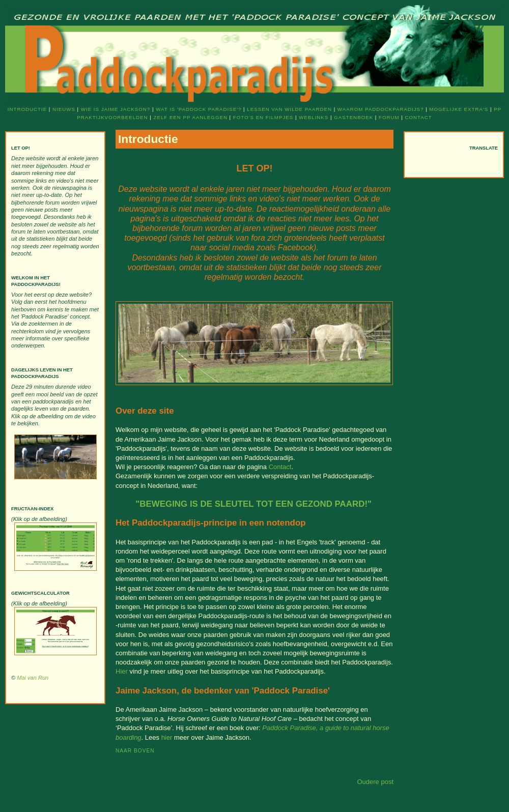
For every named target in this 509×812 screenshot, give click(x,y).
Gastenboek (354, 117)
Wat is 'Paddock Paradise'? (199, 109)
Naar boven (135, 751)
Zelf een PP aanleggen (190, 117)
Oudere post (375, 782)
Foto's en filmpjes (263, 117)
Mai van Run (33, 678)
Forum (389, 117)
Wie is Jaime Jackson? (116, 109)
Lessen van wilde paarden (289, 109)
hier (167, 737)
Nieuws (64, 109)
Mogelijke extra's (459, 109)
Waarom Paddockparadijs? (381, 109)
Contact (419, 117)
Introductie (27, 109)
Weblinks (314, 117)
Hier (122, 671)
